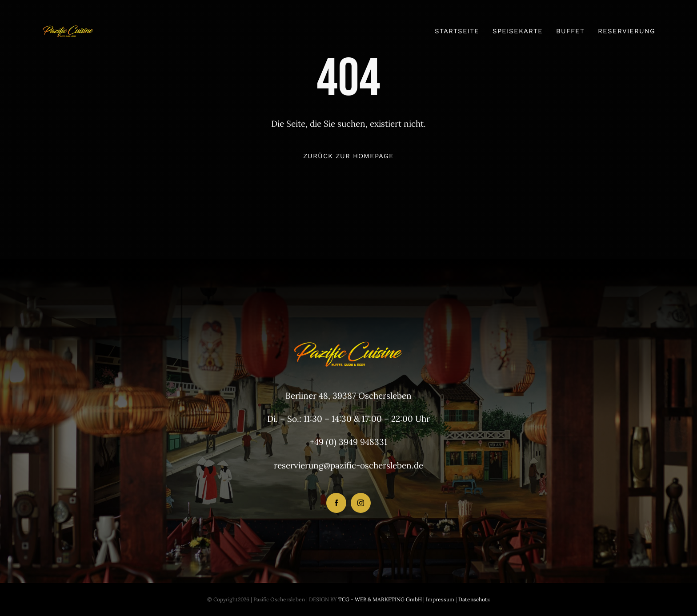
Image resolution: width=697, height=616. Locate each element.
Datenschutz (474, 599)
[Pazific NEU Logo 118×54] (68, 23)
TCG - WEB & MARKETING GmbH (379, 599)
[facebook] (336, 503)
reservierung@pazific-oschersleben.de (348, 465)
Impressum (439, 599)
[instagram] (361, 503)
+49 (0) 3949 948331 (348, 442)
